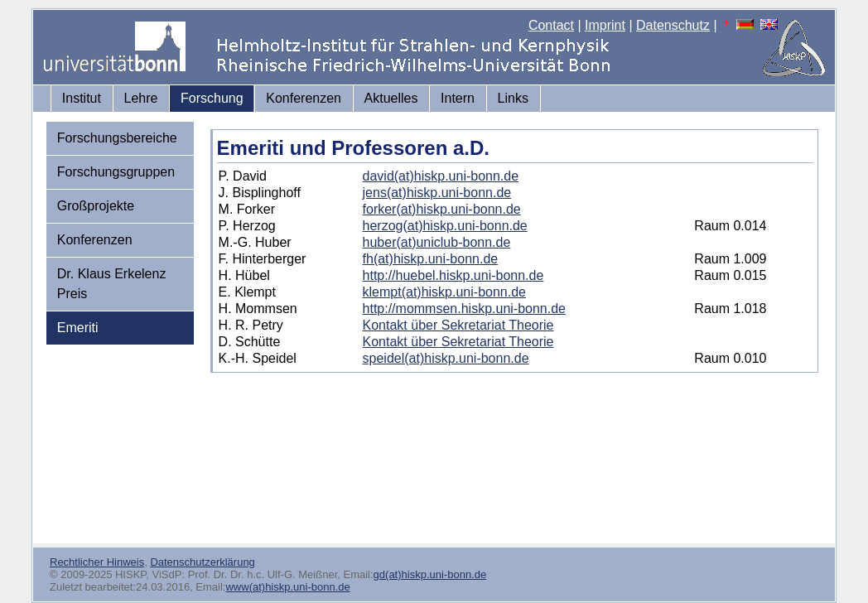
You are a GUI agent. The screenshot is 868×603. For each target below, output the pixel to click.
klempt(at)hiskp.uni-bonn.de (444, 292)
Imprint (605, 25)
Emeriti (78, 328)
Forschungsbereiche (117, 138)
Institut (82, 98)
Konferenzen (304, 98)
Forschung (212, 98)
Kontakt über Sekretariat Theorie (458, 325)
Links (513, 98)
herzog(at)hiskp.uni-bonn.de (445, 226)
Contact (551, 25)
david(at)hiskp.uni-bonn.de (441, 176)
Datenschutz (673, 25)
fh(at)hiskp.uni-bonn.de (431, 259)
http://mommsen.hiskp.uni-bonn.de (464, 309)
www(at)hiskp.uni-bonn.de (287, 587)
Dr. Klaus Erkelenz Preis (112, 284)
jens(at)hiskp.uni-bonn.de (437, 193)
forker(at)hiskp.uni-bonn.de (442, 209)
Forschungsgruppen (116, 172)
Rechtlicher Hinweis (97, 562)
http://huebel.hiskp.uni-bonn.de (453, 275)
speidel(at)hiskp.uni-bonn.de (446, 358)
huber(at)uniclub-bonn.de (437, 242)
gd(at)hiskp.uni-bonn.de (430, 574)
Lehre (141, 98)
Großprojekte (96, 206)
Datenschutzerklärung (202, 562)
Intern (458, 98)
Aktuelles (391, 98)
